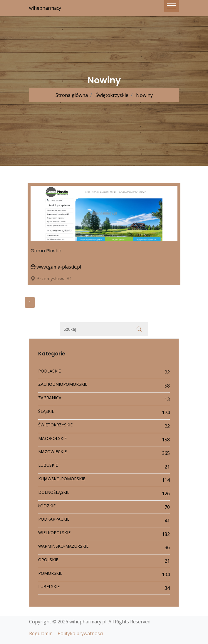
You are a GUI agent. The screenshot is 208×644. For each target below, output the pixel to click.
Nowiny (144, 95)
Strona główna (72, 95)
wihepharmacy (45, 8)
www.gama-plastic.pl (56, 267)
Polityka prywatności (80, 633)
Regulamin (41, 633)
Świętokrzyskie (111, 95)
